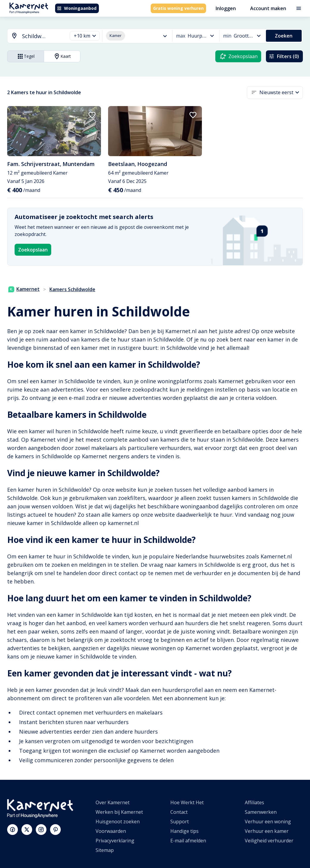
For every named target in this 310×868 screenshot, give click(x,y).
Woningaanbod (77, 8)
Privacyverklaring (115, 841)
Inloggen (226, 8)
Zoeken (284, 36)
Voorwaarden (111, 831)
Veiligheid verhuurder (269, 841)
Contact (179, 812)
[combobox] (34, 36)
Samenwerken (261, 812)
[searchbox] (43, 36)
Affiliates (254, 802)
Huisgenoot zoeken (118, 822)
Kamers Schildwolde (72, 289)
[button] (85, 36)
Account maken (268, 8)
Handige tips (184, 831)
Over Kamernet (113, 802)
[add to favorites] (92, 115)
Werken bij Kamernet (119, 812)
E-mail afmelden (188, 841)
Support (180, 822)
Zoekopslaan (33, 250)
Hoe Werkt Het (187, 802)
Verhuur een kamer (267, 831)
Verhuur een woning (268, 822)
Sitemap (105, 850)
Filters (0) (284, 56)
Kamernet (24, 289)
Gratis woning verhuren (178, 8)
